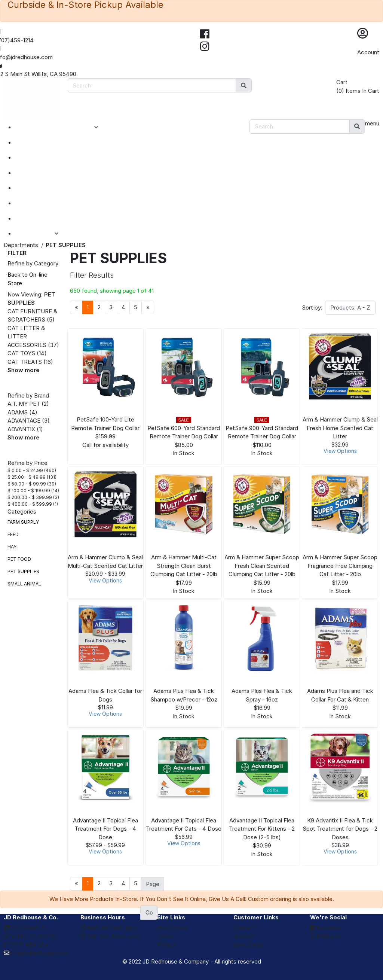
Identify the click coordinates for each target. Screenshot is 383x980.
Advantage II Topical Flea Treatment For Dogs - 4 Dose (105, 829)
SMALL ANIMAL (24, 584)
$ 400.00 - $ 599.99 (30, 504)
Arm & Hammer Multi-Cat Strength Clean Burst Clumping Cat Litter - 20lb (184, 566)
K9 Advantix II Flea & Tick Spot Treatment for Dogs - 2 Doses (340, 829)
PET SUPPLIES (23, 571)
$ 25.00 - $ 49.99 (27, 477)
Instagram (326, 936)
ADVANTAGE (24, 421)
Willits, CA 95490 (30, 936)
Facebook (326, 928)
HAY (12, 547)
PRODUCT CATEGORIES (62, 127)
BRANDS (36, 203)
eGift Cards (248, 945)
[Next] (148, 307)
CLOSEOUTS (42, 173)
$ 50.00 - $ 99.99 (27, 484)
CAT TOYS (21, 353)
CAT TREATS (25, 362)
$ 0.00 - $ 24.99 (25, 470)
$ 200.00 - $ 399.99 (30, 497)
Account (368, 52)
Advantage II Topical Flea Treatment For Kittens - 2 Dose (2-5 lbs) (262, 829)
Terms (165, 936)
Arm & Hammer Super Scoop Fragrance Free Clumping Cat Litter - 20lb (340, 566)
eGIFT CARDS (43, 219)
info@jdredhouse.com (36, 953)
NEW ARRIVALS (46, 143)
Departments (21, 245)
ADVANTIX (21, 429)
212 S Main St (25, 928)
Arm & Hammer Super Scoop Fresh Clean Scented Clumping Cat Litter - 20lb (262, 566)
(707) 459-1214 (26, 945)
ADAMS (18, 412)
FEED (13, 534)
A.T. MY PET (24, 404)
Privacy (167, 945)
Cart (342, 82)
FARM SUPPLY (23, 522)
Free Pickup (173, 928)
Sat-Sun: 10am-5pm (110, 936)
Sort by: (312, 308)
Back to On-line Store (27, 279)
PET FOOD (19, 559)
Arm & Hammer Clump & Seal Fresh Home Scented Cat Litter (340, 428)
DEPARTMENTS (47, 188)
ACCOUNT (42, 234)
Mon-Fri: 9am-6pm (108, 928)
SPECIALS (38, 158)
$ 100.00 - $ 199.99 (29, 491)
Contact (244, 928)
